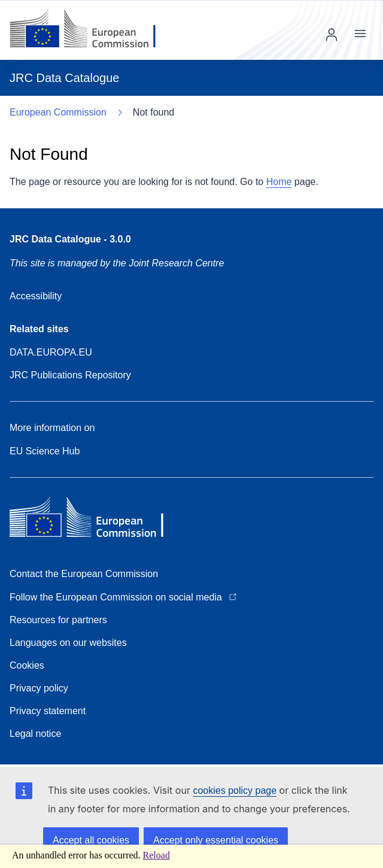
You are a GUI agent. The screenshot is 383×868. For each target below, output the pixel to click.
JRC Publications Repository (70, 375)
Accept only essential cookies (216, 840)
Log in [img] (332, 35)
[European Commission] (92, 30)
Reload (156, 855)
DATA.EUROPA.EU (51, 352)
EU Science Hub (45, 451)
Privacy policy (39, 688)
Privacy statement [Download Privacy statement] (48, 711)
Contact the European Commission (84, 574)
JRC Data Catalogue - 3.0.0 (70, 239)
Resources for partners (58, 620)
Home (279, 182)
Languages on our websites (68, 643)
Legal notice (35, 734)
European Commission (58, 112)
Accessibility (36, 296)
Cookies (27, 665)
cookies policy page (235, 790)
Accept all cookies (91, 840)
